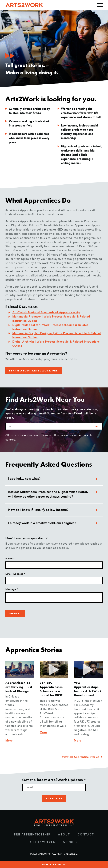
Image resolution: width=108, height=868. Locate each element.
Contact (86, 835)
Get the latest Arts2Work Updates (54, 780)
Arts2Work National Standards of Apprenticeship (46, 313)
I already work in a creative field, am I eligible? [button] (53, 523)
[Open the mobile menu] (100, 5)
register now (54, 864)
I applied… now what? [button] (53, 479)
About (64, 835)
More (9, 741)
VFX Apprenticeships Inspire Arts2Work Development (88, 689)
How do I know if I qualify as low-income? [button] (53, 510)
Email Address (15, 574)
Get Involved (43, 842)
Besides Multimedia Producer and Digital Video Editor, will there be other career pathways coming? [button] (53, 494)
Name (10, 559)
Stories (71, 842)
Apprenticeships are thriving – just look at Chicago (19, 687)
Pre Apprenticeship (32, 835)
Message (12, 589)
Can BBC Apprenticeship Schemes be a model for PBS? (51, 689)
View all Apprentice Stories (81, 757)
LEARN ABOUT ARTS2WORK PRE (34, 371)
